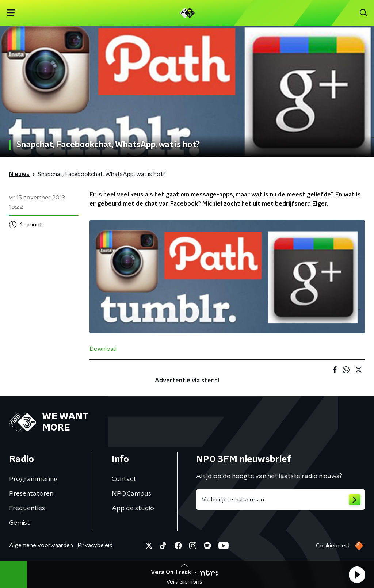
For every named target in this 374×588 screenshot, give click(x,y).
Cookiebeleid (333, 546)
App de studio (133, 508)
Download (103, 349)
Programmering (33, 479)
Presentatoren (31, 494)
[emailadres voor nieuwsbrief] (280, 500)
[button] (357, 574)
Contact (124, 479)
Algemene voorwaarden (41, 545)
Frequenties (27, 508)
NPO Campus (131, 494)
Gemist (20, 523)
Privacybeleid (95, 545)
